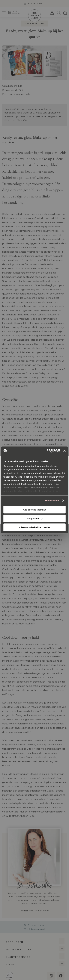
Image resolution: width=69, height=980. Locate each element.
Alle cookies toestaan (34, 510)
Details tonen (52, 501)
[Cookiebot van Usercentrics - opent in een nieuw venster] (47, 451)
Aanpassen (35, 518)
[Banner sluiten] (64, 451)
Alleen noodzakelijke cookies (34, 527)
